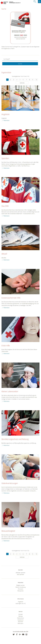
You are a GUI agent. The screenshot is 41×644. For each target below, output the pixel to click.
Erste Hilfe (6, 346)
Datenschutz (20, 618)
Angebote (5, 114)
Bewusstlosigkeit (8, 531)
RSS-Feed (20, 622)
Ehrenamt (21, 589)
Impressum (21, 620)
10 (36, 80)
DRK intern (20, 623)
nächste (22, 83)
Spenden (5, 158)
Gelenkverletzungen (10, 483)
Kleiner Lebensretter (10, 391)
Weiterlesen (6, 120)
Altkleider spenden (21, 573)
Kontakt (21, 614)
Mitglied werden (20, 585)
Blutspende (21, 591)
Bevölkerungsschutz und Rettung (15, 439)
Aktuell (4, 254)
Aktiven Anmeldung (20, 587)
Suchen (20, 64)
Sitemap (21, 616)
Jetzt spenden (21, 574)
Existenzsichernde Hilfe (11, 298)
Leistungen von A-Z (21, 603)
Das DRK (5, 206)
